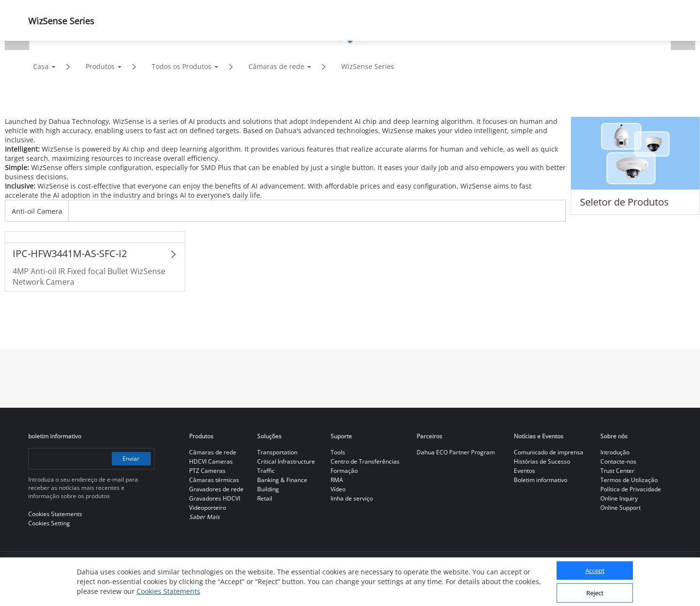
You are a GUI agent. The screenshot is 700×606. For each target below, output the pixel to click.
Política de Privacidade (631, 489)
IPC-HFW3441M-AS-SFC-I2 (70, 253)
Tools (338, 452)
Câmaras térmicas (214, 480)
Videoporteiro (208, 508)
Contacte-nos (618, 461)
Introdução (615, 452)
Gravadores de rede (216, 489)
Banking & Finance (282, 480)
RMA (337, 480)
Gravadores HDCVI (215, 498)
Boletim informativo (541, 480)
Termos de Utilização (629, 480)
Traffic (266, 471)
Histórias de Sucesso (542, 461)
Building (268, 489)
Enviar (131, 459)
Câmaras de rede (276, 66)
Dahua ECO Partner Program (456, 452)
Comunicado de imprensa (549, 452)
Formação (344, 471)
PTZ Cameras (207, 471)
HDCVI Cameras (211, 461)
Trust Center (617, 471)
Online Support (621, 508)
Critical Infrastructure (286, 461)
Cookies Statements (168, 591)
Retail (265, 498)
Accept (595, 571)
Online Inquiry (619, 498)
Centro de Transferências (365, 461)
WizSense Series (368, 66)
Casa (41, 66)
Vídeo (338, 489)
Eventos (525, 471)
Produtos (100, 66)
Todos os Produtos (182, 66)
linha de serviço (352, 498)
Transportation (277, 452)
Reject (595, 593)
